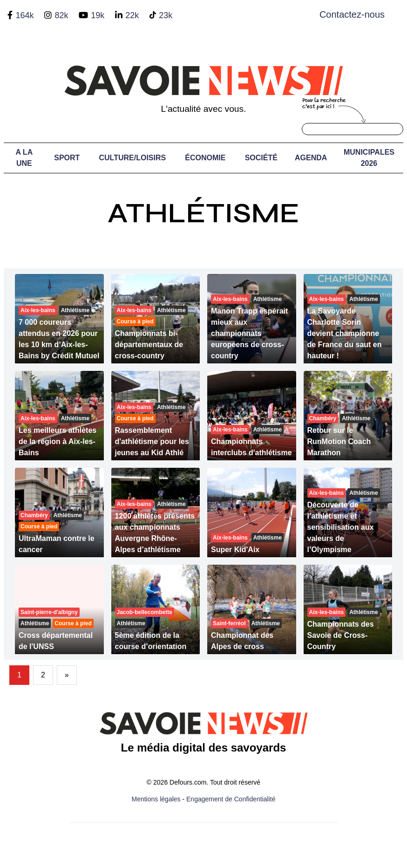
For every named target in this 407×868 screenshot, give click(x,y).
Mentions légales (156, 799)
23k (166, 15)
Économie (205, 158)
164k (24, 15)
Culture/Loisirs (133, 158)
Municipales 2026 (369, 158)
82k (61, 15)
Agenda (311, 158)
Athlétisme (203, 213)
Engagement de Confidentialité (231, 799)
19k (98, 15)
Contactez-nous (352, 14)
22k (132, 15)
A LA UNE (24, 158)
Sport (67, 158)
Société (261, 158)
